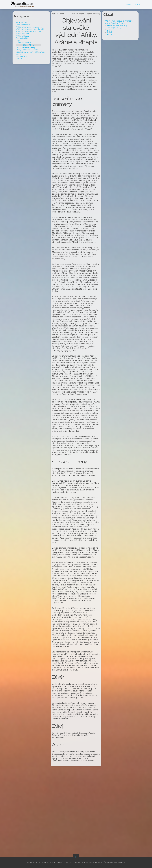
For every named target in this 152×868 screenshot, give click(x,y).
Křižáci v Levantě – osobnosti (31, 31)
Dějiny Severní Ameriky (28, 47)
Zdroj (107, 32)
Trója (20, 40)
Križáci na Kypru (25, 34)
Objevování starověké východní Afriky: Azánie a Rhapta (116, 22)
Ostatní (21, 59)
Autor (135, 5)
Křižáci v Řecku (25, 36)
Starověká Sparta (26, 43)
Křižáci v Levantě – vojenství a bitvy (34, 29)
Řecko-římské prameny (115, 25)
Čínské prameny (112, 28)
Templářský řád (25, 38)
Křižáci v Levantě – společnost (31, 27)
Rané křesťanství (25, 25)
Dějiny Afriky (31, 45)
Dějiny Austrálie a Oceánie (29, 50)
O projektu (125, 5)
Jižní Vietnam (24, 56)
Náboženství (24, 22)
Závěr (107, 30)
